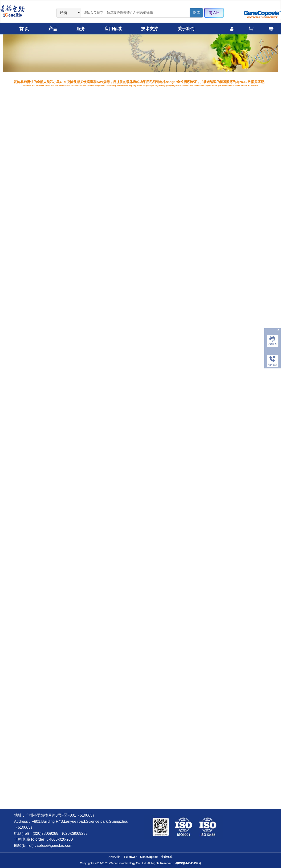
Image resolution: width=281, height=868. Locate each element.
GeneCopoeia (149, 857)
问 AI (214, 13)
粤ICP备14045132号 (188, 863)
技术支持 (150, 29)
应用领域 (113, 29)
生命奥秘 (167, 857)
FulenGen (131, 857)
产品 (53, 29)
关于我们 (186, 29)
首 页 (24, 29)
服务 (81, 29)
